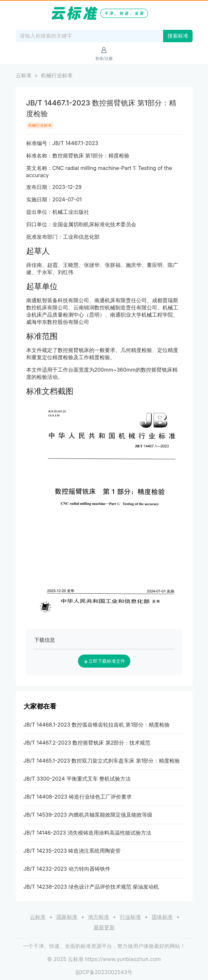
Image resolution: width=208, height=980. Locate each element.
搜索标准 (178, 36)
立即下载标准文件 (104, 661)
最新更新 (104, 927)
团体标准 (162, 917)
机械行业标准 (57, 75)
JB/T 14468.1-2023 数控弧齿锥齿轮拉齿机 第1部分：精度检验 (97, 725)
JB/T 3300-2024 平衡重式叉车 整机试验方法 (77, 779)
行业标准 (130, 917)
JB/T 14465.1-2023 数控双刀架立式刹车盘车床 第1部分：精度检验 (102, 761)
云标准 (24, 75)
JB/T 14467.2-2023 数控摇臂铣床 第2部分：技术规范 (87, 743)
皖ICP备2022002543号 (104, 972)
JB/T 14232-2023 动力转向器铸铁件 (67, 869)
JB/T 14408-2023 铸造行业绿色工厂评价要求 (78, 797)
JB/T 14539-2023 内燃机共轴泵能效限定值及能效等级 (88, 815)
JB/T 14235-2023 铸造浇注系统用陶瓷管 (72, 851)
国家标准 (67, 917)
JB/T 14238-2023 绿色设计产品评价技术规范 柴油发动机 (91, 887)
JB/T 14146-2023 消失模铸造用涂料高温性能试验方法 (87, 833)
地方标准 (99, 917)
